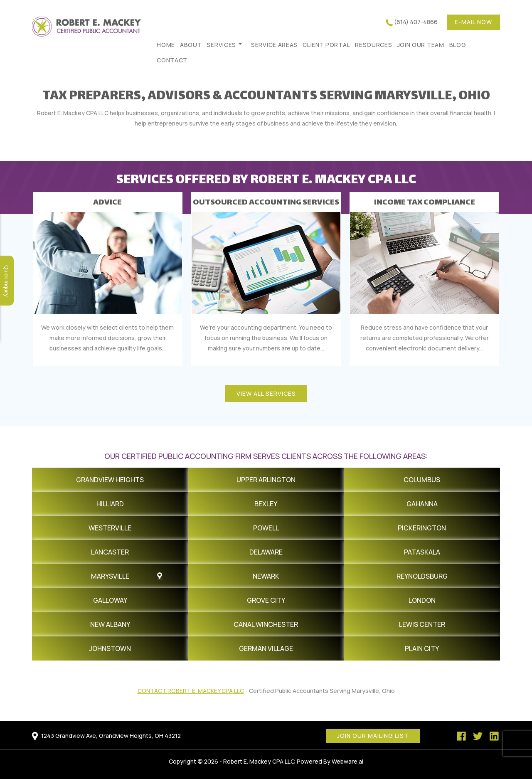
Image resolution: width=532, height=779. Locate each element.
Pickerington (422, 528)
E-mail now (473, 22)
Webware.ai (347, 761)
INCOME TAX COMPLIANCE (425, 203)
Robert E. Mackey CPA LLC (259, 761)
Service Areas (274, 45)
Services (221, 45)
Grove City (266, 600)
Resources (373, 45)
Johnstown (110, 648)
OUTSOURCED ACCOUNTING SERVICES (266, 203)
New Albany (110, 624)
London (422, 600)
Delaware (266, 552)
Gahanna (422, 504)
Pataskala (422, 552)
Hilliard (110, 504)
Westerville (110, 528)
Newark (266, 576)
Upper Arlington (266, 480)
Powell (266, 528)
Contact (172, 60)
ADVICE (107, 203)
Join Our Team (421, 45)
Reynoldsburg (422, 576)
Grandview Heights (110, 480)
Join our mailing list (373, 736)
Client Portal (326, 45)
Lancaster (110, 552)
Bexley (266, 504)
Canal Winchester (266, 624)
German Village (266, 648)
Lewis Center (422, 624)
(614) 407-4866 (416, 22)
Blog (458, 45)
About (191, 45)
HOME (166, 45)
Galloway (110, 600)
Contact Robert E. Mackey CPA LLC (191, 691)
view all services (266, 393)
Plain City (422, 648)
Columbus (422, 480)
